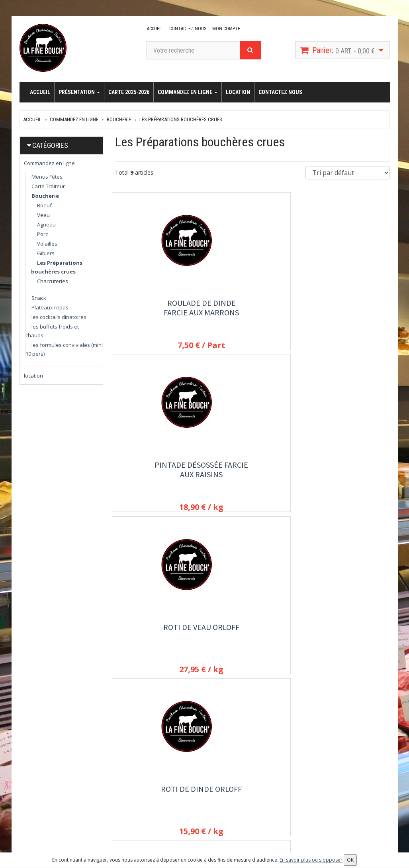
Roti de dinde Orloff (157, 467)
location (238, 92)
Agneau (46, 224)
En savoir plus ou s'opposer (311, 860)
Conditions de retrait (203, 806)
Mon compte (225, 29)
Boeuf (44, 205)
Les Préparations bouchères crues (181, 119)
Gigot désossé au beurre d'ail (348, 471)
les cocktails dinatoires (59, 317)
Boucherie (119, 119)
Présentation (79, 92)
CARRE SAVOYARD (252, 631)
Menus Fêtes (47, 177)
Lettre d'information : (331, 774)
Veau (43, 215)
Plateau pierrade (348, 631)
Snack (39, 298)
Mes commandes (263, 785)
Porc (42, 234)
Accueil (155, 29)
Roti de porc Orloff (252, 467)
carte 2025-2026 (129, 92)
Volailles (47, 244)
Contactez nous (187, 29)
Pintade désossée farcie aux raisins (252, 308)
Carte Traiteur (48, 186)
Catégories (50, 145)
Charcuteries (53, 281)
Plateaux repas (50, 307)
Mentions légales (199, 828)
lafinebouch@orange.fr (60, 803)
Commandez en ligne (188, 92)
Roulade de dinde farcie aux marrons (157, 308)
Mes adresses (259, 795)
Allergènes (191, 817)
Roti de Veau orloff (348, 303)
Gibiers (46, 253)
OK (309, 805)
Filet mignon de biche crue (157, 635)
